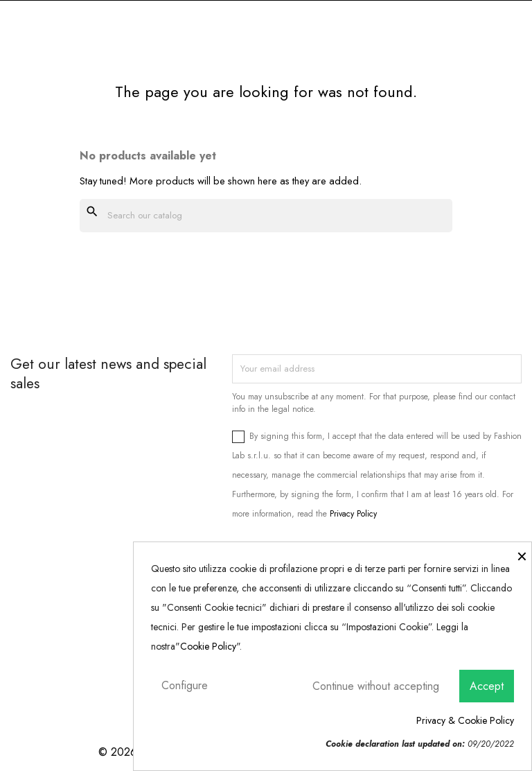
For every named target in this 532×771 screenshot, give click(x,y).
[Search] (266, 216)
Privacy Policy (353, 514)
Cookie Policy (208, 646)
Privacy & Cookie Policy (465, 720)
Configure (185, 685)
